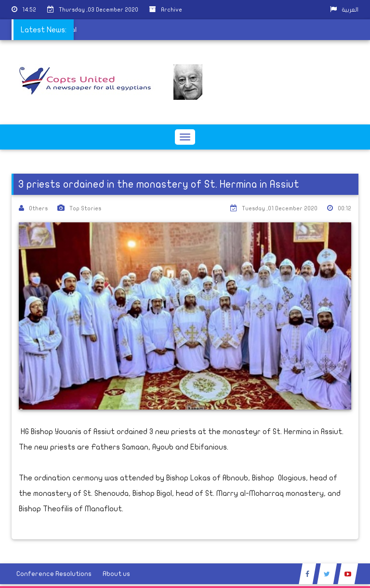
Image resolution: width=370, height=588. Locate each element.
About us (116, 574)
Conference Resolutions (54, 574)
